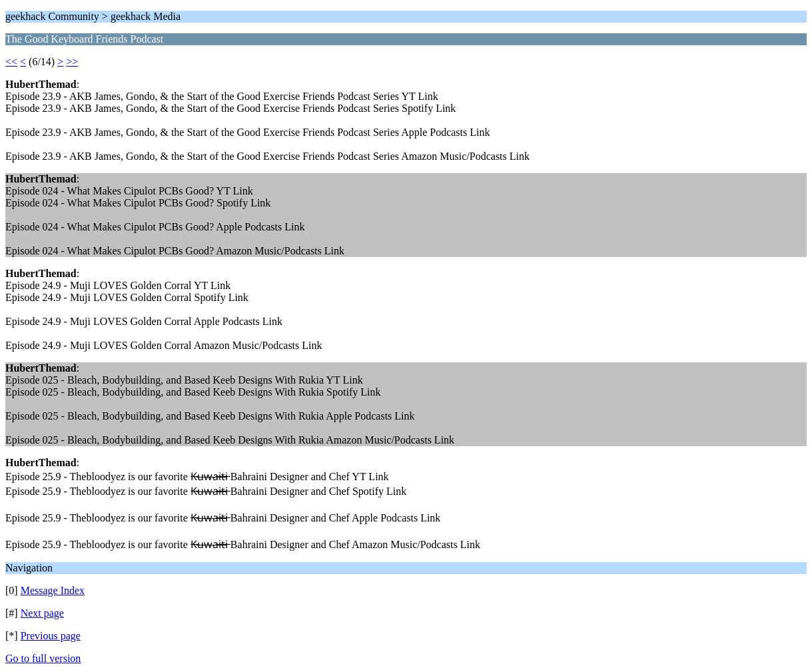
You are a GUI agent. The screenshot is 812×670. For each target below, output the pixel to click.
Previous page (51, 636)
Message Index (53, 590)
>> (72, 62)
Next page (42, 613)
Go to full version (43, 658)
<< (11, 62)
